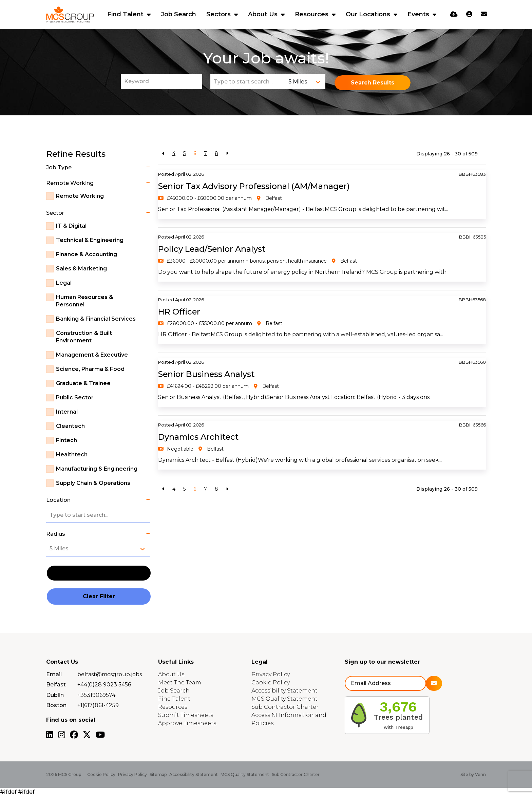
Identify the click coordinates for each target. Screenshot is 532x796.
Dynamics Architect (199, 437)
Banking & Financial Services (96, 319)
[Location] (248, 82)
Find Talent (126, 14)
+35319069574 (96, 695)
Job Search (178, 14)
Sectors (219, 14)
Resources (312, 14)
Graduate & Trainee (83, 383)
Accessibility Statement (284, 691)
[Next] (227, 154)
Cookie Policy (271, 683)
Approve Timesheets (187, 723)
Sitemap (158, 774)
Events (419, 14)
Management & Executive (92, 355)
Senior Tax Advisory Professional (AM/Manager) (255, 186)
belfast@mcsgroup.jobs (110, 674)
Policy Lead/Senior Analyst (213, 249)
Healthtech (72, 454)
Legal (64, 283)
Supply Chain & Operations (93, 483)
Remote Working (80, 196)
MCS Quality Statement (284, 699)
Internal (67, 412)
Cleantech (70, 426)
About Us (264, 14)
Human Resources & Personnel (84, 301)
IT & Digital (71, 226)
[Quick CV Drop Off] (454, 14)
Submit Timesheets (186, 715)
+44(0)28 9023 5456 (104, 685)
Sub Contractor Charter (285, 707)
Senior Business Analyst (207, 374)
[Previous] (163, 154)
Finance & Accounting (87, 254)
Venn (480, 774)
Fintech (66, 440)
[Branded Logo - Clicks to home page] (70, 15)
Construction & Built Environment (84, 337)
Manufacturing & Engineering (97, 469)
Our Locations (369, 14)
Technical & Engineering (90, 240)
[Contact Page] (484, 14)
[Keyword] (161, 81)
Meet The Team (180, 683)
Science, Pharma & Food (90, 369)
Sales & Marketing (81, 269)
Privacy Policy (271, 674)
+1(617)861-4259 (98, 705)
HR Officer (180, 312)
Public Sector (75, 397)
